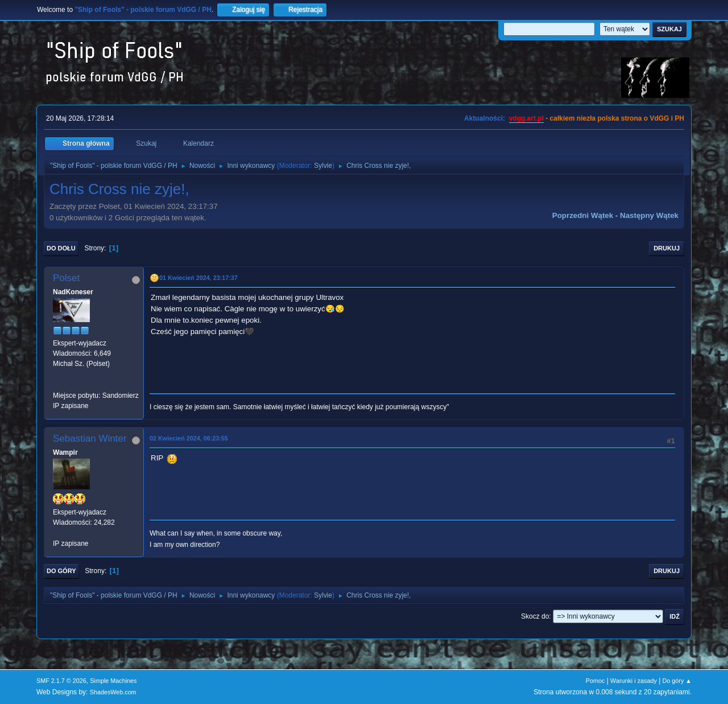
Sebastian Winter (90, 439)
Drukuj (667, 248)
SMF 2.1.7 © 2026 (61, 681)
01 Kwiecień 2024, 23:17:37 (198, 278)
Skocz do (535, 616)
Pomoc (595, 681)
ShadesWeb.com (113, 692)
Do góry (61, 571)
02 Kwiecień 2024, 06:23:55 (189, 438)
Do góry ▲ (677, 681)
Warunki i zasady (634, 681)
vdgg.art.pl (526, 118)
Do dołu (61, 248)
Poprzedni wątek (583, 215)
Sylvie (323, 166)
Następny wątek (649, 215)
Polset (66, 278)
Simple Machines (113, 681)
